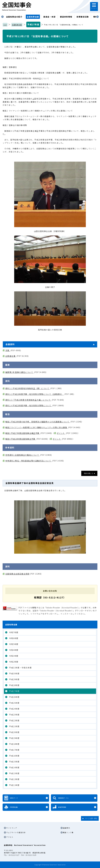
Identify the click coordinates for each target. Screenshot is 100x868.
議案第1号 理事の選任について (19, 372)
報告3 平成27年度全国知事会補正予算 (23, 433)
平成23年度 (14, 715)
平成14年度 (14, 767)
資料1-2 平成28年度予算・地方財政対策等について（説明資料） (35, 394)
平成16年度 (14, 756)
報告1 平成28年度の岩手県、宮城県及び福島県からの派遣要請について (38, 422)
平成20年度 (14, 732)
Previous (2, 17)
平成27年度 (33, 24)
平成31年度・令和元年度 (20, 668)
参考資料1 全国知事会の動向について (23, 455)
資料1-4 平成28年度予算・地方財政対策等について (29, 405)
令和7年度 (14, 632)
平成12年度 (14, 779)
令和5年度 (14, 644)
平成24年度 (14, 709)
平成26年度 (14, 697)
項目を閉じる (88, 473)
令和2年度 (14, 662)
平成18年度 (14, 744)
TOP (5, 25)
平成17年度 (14, 750)
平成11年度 (14, 785)
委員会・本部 (49, 17)
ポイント (61, 433)
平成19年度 (14, 738)
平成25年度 (14, 703)
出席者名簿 (11, 356)
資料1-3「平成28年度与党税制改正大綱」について (28, 400)
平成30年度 (14, 673)
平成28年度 (14, 685)
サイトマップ (12, 828)
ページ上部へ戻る (91, 818)
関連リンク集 (68, 832)
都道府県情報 (66, 17)
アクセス (10, 837)
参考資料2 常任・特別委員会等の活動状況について (29, 461)
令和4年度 (14, 650)
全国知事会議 (33, 17)
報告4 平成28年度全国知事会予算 (21, 439)
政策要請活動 (83, 17)
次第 (8, 350)
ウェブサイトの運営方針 (16, 832)
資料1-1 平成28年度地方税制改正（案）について (28, 388)
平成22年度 (14, 720)
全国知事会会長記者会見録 (17, 574)
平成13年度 (14, 773)
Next (98, 17)
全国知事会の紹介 (14, 17)
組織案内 (66, 828)
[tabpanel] (14, 17)
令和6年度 (14, 638)
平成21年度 (14, 726)
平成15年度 (14, 762)
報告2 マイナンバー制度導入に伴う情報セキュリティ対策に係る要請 (36, 427)
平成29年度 (14, 679)
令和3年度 (14, 656)
